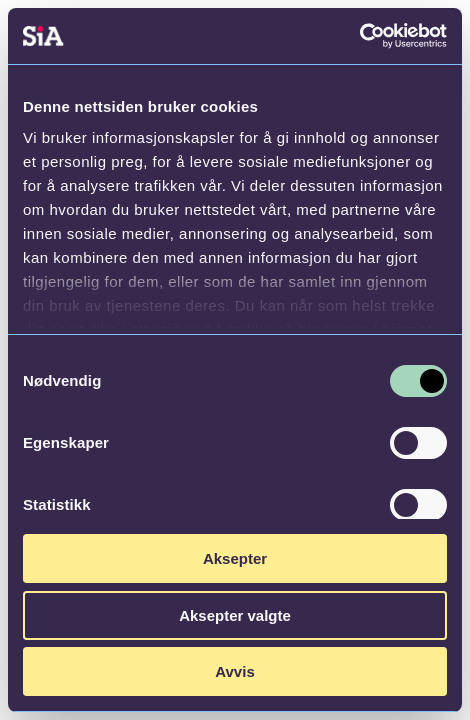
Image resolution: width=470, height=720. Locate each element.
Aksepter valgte (235, 615)
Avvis (234, 671)
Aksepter (235, 558)
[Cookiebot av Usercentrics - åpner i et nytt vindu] (359, 36)
